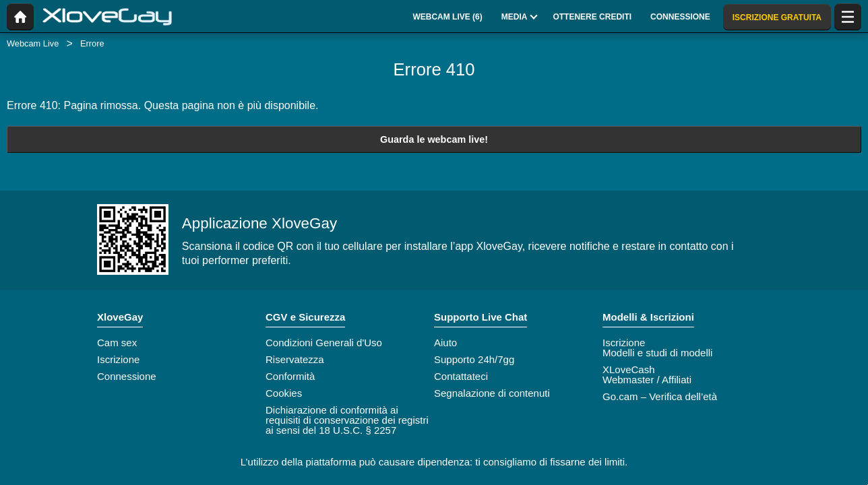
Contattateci (461, 376)
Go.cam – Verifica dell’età (660, 396)
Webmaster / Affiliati (647, 380)
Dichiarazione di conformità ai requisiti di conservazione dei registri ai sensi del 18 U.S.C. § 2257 (347, 420)
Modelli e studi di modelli (657, 353)
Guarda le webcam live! (434, 139)
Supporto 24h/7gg (474, 359)
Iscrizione (118, 359)
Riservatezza (295, 359)
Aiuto (445, 343)
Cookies (284, 393)
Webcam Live (33, 43)
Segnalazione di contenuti (492, 393)
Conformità (290, 376)
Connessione (127, 376)
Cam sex (117, 343)
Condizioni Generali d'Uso (324, 343)
